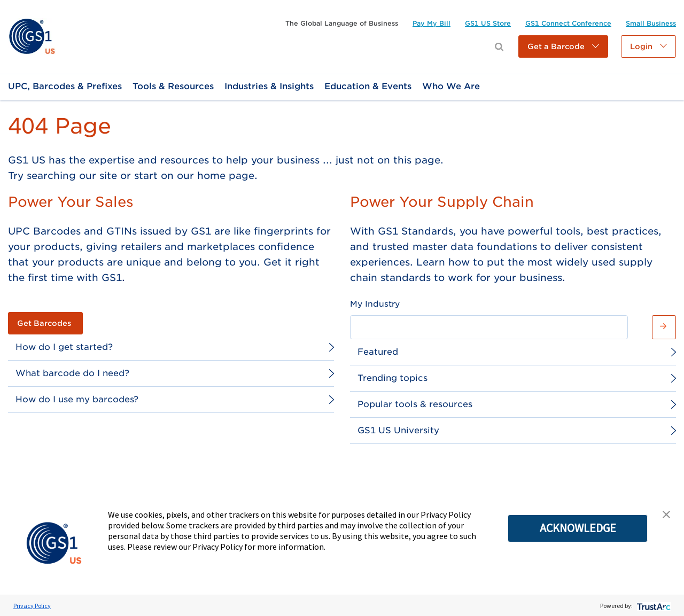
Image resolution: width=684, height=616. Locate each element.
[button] (563, 46)
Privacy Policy (32, 606)
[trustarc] (653, 606)
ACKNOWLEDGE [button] (578, 528)
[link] (32, 36)
